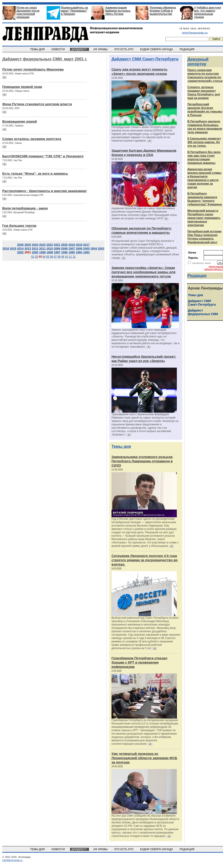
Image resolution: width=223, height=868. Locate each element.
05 (48, 257)
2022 (50, 245)
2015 (13, 248)
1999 (42, 252)
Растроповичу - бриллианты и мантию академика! (44, 191)
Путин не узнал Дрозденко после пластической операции (28, 12)
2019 (72, 245)
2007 (72, 248)
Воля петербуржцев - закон (25, 208)
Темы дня (121, 447)
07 (55, 257)
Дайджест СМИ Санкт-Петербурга (145, 59)
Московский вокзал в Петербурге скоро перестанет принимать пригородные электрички (204, 218)
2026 (20, 245)
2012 (35, 248)
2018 (79, 245)
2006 (79, 248)
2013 (28, 248)
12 (74, 257)
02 (36, 257)
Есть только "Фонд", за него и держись (35, 173)
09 (63, 257)
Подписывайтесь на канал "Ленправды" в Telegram (74, 11)
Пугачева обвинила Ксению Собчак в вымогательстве (163, 11)
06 (51, 257)
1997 (57, 252)
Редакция (197, 276)
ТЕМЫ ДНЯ (38, 49)
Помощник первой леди (22, 87)
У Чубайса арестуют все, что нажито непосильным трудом (208, 12)
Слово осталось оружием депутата (32, 139)
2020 (64, 245)
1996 (64, 252)
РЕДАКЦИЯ (187, 49)
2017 (86, 245)
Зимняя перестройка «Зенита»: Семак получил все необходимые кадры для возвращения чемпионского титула (143, 272)
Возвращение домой (20, 121)
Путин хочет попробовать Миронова (33, 69)
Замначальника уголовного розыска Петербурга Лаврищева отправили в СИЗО (142, 461)
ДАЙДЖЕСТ (80, 49)
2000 (35, 252)
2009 (57, 248)
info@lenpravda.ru (195, 33)
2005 (86, 248)
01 (33, 257)
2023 (42, 245)
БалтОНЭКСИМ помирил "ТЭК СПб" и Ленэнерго (43, 156)
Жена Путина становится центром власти (37, 104)
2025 (28, 245)
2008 (64, 248)
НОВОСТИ (59, 49)
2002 (20, 252)
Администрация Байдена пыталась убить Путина (118, 11)
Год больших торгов (19, 226)
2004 (94, 248)
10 (67, 257)
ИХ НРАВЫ (101, 49)
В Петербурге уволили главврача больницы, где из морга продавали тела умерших (205, 127)
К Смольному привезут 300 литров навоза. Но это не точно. (204, 142)
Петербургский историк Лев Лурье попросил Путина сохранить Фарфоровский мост (204, 237)
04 (44, 257)
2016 (6, 248)
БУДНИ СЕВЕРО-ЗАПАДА (157, 49)
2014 (20, 248)
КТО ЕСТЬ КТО (124, 49)
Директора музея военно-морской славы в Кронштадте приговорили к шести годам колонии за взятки (204, 178)
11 (70, 257)
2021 (57, 245)
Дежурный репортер (198, 62)
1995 (72, 252)
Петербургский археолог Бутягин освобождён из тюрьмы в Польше (205, 110)
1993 (86, 252)
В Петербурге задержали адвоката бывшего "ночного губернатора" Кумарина (205, 199)
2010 (50, 248)
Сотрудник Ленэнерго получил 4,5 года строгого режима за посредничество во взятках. (145, 560)
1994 (79, 252)
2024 (35, 245)
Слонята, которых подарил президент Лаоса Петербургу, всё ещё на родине (204, 93)
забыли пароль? (214, 269)
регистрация (216, 266)
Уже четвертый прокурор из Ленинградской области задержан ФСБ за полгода (144, 758)
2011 (42, 248)
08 (59, 257)
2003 (101, 248)
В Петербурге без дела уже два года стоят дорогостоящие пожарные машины (204, 157)
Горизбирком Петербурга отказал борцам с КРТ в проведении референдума (139, 662)
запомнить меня (201, 263)
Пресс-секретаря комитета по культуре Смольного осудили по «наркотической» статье (205, 75)
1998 (50, 252)
